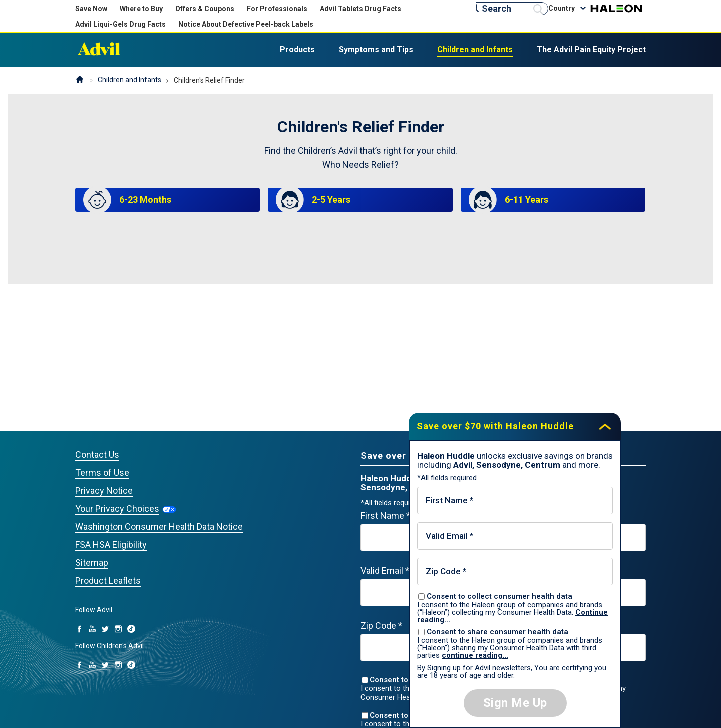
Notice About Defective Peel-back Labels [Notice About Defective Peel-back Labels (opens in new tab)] (246, 24)
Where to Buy (141, 9)
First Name (385, 515)
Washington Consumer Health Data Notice (159, 526)
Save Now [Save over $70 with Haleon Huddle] (91, 9)
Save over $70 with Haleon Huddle (495, 426)
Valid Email (385, 571)
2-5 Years (331, 200)
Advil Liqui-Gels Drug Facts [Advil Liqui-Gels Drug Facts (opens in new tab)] (120, 24)
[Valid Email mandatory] (515, 536)
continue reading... (475, 655)
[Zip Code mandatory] (515, 572)
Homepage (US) (80, 80)
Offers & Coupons (205, 9)
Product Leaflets (108, 581)
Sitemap (92, 563)
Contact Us (97, 454)
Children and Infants (475, 49)
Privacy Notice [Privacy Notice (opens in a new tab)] (104, 490)
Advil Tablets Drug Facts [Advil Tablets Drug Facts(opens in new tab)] (360, 9)
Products (297, 49)
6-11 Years (526, 200)
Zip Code (381, 626)
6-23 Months (145, 200)
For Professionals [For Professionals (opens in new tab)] (277, 9)
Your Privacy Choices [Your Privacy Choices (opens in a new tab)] (117, 508)
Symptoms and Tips (376, 49)
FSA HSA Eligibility (111, 544)
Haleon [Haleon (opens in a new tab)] (616, 8)
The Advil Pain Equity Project (591, 49)
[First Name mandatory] (515, 500)
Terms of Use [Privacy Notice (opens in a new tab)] (102, 472)
